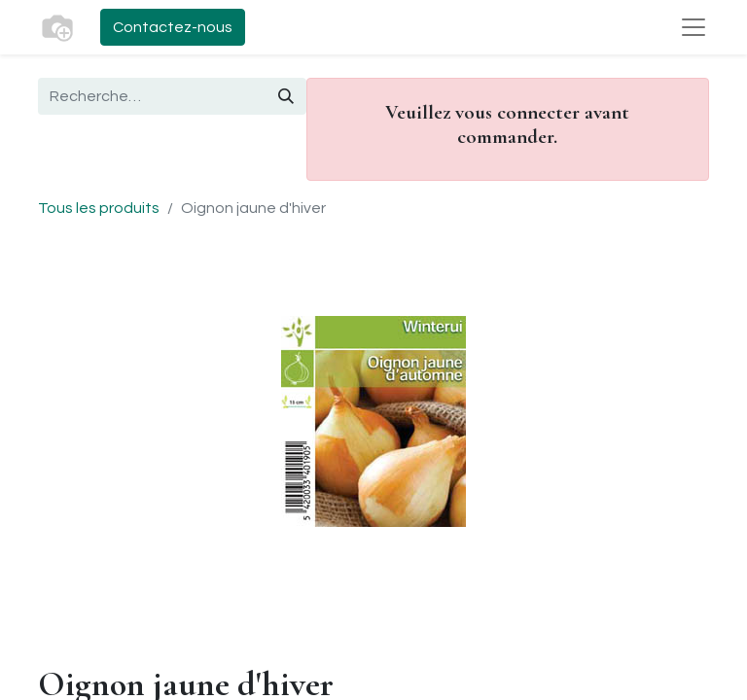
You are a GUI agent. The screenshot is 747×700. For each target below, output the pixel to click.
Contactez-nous (173, 27)
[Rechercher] (286, 96)
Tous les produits (99, 208)
